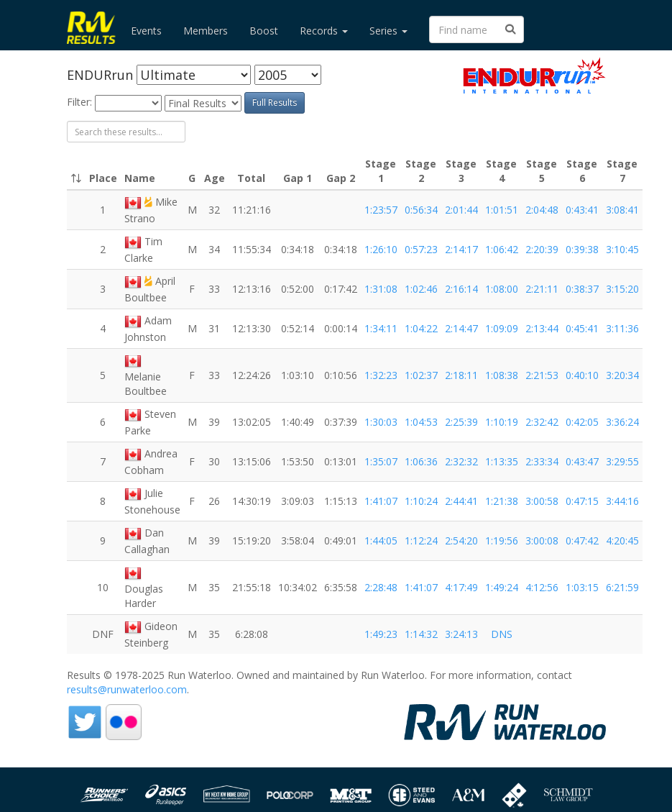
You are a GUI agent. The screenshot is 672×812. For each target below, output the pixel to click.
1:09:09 (502, 328)
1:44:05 (381, 540)
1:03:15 (582, 587)
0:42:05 (582, 422)
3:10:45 (622, 249)
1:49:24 (502, 587)
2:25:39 (461, 422)
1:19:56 (502, 540)
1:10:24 (421, 501)
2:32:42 (542, 422)
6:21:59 (622, 587)
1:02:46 (421, 289)
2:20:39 (542, 249)
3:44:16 (622, 501)
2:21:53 (542, 375)
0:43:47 (582, 461)
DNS (502, 634)
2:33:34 (542, 461)
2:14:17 (461, 249)
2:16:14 (461, 289)
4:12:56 (542, 587)
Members (206, 31)
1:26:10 (381, 249)
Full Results (275, 102)
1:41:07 (381, 501)
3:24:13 (461, 634)
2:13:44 (542, 328)
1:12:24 (421, 540)
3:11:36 (622, 328)
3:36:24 (622, 422)
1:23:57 (381, 210)
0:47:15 (582, 501)
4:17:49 (461, 587)
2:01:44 (461, 210)
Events (146, 31)
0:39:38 (582, 249)
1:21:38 (502, 501)
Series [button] (388, 31)
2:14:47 (461, 328)
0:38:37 (582, 289)
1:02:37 (421, 375)
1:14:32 (421, 634)
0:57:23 (421, 249)
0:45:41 (582, 328)
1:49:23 (381, 634)
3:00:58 (542, 501)
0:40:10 (582, 375)
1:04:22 (421, 328)
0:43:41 (582, 210)
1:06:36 (421, 461)
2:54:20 (461, 540)
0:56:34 (421, 210)
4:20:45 (622, 540)
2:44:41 (461, 501)
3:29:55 (622, 461)
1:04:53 (421, 422)
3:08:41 (622, 210)
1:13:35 (502, 461)
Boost (264, 31)
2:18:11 (461, 375)
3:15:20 (622, 289)
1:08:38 (502, 375)
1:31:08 (381, 289)
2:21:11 (542, 289)
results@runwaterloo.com (127, 689)
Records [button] (324, 31)
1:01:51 (502, 210)
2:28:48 (381, 587)
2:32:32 (461, 461)
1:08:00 (502, 289)
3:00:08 (542, 540)
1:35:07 (381, 461)
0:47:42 (582, 540)
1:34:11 (381, 328)
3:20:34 (622, 375)
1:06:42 (502, 249)
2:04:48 (542, 210)
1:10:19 (502, 422)
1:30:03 (381, 422)
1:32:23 (381, 375)
